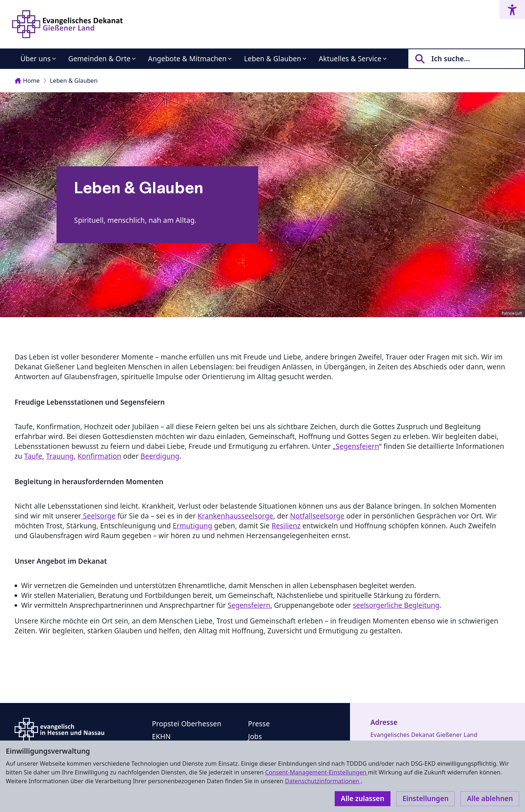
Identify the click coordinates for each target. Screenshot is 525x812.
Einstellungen (425, 799)
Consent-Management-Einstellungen (316, 772)
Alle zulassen (363, 799)
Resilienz (286, 526)
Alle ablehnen (490, 799)
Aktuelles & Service (350, 59)
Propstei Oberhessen (187, 724)
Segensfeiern (357, 446)
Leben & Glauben (273, 59)
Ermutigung (192, 526)
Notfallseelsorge (317, 516)
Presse (259, 724)
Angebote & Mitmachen (187, 59)
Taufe (33, 456)
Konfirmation (100, 456)
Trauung (60, 456)
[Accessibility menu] (512, 10)
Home (27, 81)
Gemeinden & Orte (99, 59)
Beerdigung (160, 456)
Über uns (36, 59)
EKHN (162, 737)
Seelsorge (98, 516)
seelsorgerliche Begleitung (396, 605)
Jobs (255, 737)
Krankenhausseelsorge (235, 516)
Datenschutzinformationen (323, 781)
